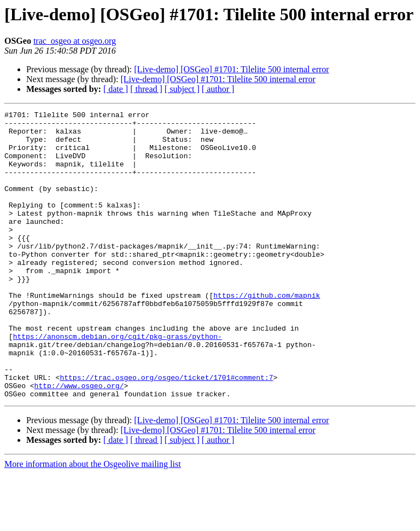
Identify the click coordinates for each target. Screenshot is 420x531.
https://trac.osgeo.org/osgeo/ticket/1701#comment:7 (166, 431)
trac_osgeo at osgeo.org (75, 41)
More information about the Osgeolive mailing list (93, 521)
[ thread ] (146, 89)
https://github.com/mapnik (267, 333)
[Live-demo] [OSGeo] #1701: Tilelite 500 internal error (231, 69)
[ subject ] (182, 89)
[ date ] (116, 89)
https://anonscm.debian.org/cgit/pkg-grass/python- (118, 382)
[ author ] (218, 89)
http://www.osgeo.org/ (79, 441)
